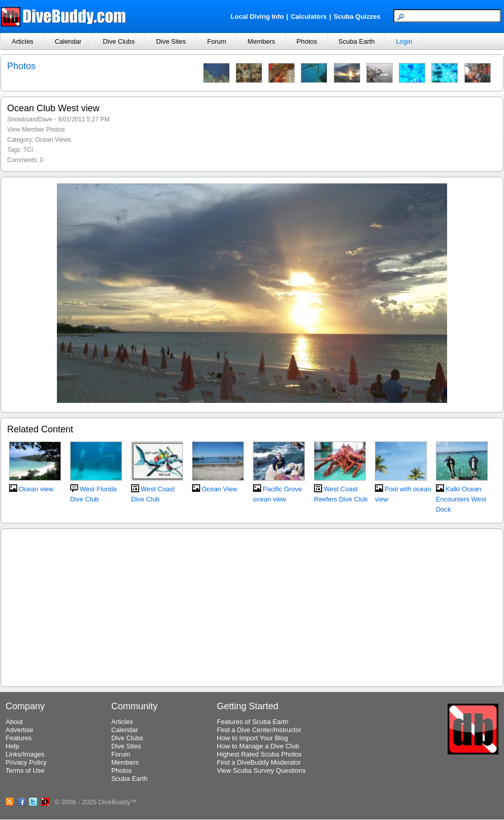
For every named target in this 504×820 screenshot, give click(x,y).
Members (261, 41)
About (14, 722)
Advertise (19, 730)
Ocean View (219, 489)
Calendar (68, 41)
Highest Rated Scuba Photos (259, 754)
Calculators (309, 17)
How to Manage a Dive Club (258, 746)
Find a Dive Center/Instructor (259, 730)
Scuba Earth (357, 41)
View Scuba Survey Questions (261, 770)
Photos (307, 41)
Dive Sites (171, 41)
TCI (28, 150)
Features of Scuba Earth (253, 722)
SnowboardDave (30, 119)
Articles (23, 41)
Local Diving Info (257, 17)
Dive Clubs (119, 41)
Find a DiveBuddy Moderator (259, 762)
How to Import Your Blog (253, 738)
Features (19, 738)
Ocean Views (53, 140)
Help (12, 746)
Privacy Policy (26, 762)
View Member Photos (36, 130)
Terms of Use (25, 770)
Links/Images (25, 754)
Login (404, 41)
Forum (217, 41)
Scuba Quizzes (357, 17)
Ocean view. (37, 489)
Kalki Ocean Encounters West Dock (461, 499)
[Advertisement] (252, 606)
